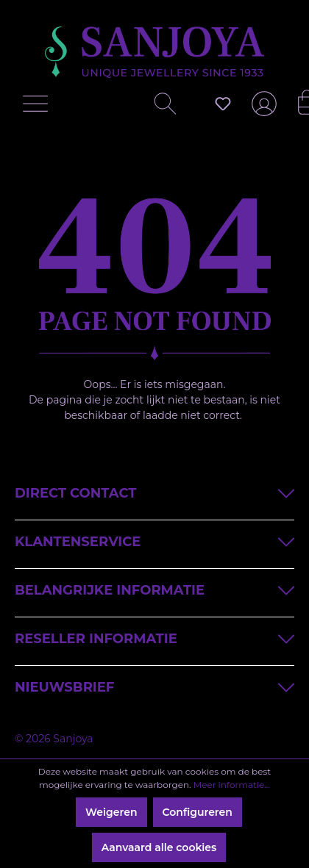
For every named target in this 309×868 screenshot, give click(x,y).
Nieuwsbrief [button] (154, 686)
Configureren (198, 812)
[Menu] (39, 107)
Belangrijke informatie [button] (154, 589)
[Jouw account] (261, 110)
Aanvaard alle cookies (159, 847)
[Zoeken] (160, 107)
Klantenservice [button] (154, 541)
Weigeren (111, 812)
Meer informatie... (232, 785)
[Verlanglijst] (223, 104)
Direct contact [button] (154, 492)
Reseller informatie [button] (154, 638)
